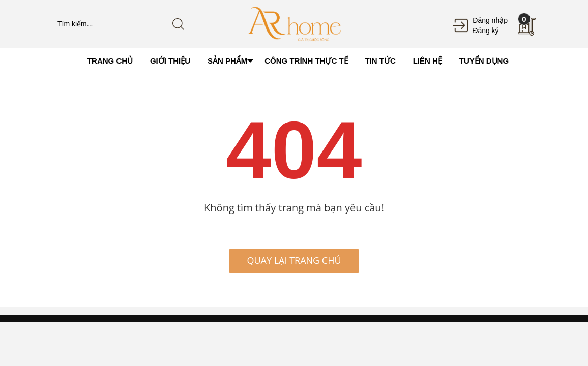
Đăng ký (486, 30)
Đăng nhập (490, 20)
